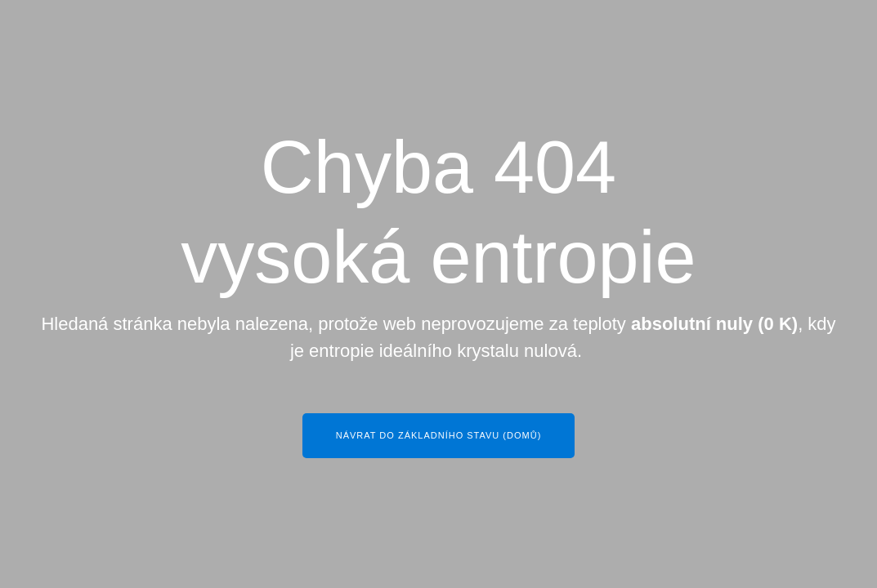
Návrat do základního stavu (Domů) (439, 435)
